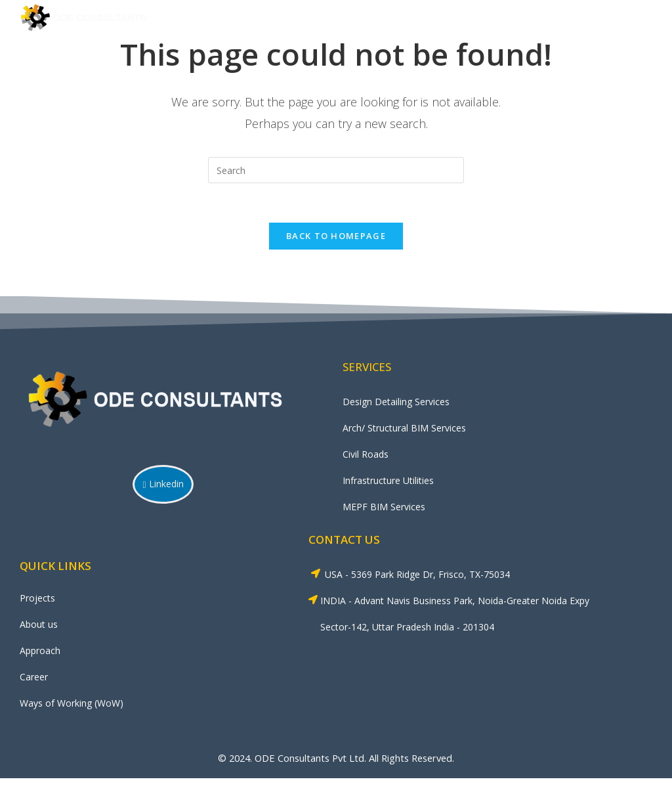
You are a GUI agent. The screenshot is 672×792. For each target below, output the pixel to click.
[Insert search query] (336, 170)
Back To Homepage (336, 236)
